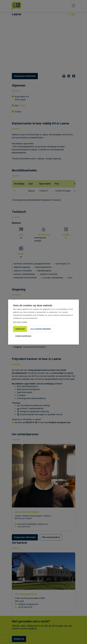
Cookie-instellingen (23, 336)
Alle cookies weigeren (41, 329)
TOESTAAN (20, 329)
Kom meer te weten (20, 322)
